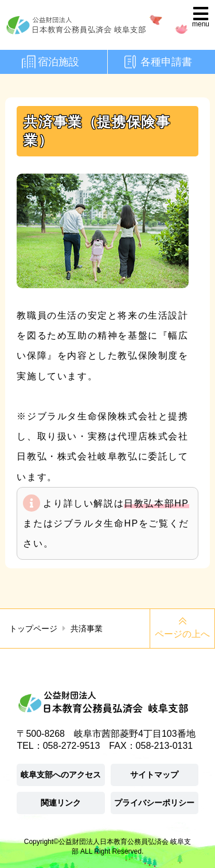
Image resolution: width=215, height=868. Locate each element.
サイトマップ (154, 775)
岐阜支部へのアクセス (61, 775)
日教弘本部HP (156, 503)
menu (201, 24)
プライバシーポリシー (154, 803)
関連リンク (61, 803)
